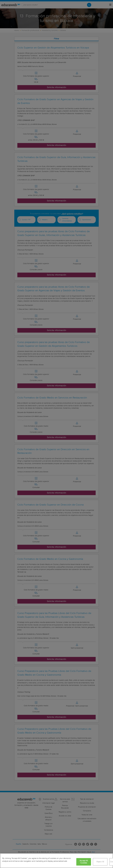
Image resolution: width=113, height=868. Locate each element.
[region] (56, 861)
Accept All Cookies (84, 862)
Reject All (100, 862)
